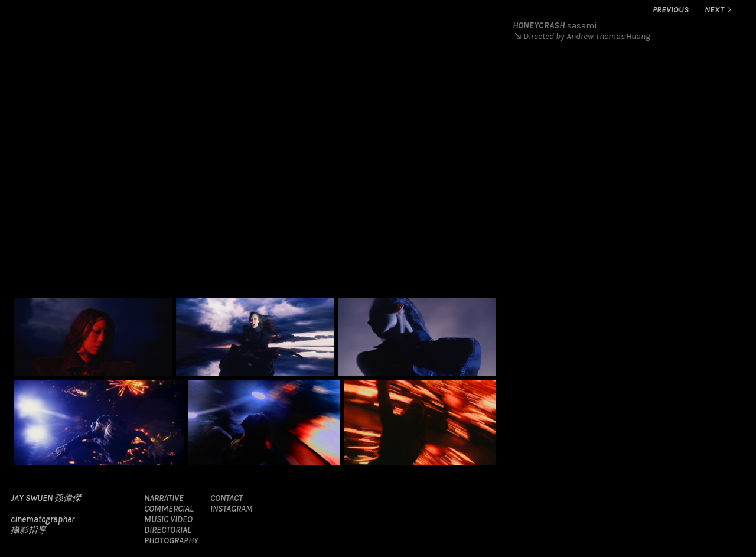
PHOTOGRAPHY (171, 540)
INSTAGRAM (232, 509)
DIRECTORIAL (167, 530)
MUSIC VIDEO (168, 519)
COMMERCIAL (169, 509)
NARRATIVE (164, 498)
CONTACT (227, 498)
